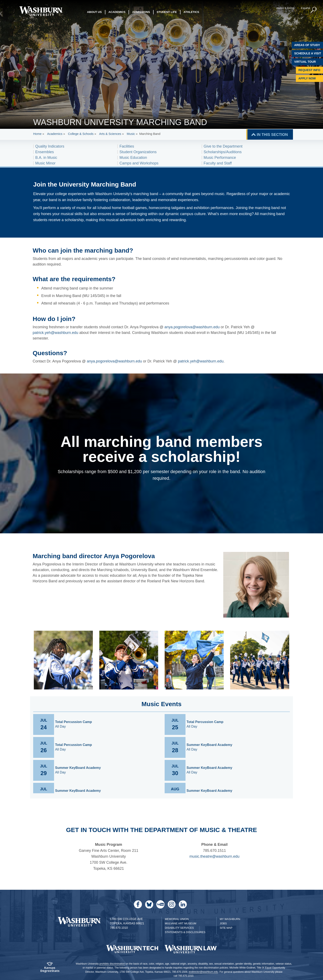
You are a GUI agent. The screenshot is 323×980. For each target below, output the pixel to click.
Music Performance (220, 158)
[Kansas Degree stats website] (50, 969)
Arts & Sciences (110, 134)
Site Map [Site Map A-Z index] (226, 928)
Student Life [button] (167, 12)
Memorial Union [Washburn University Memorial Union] (177, 919)
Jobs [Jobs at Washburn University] (223, 923)
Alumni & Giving (285, 8)
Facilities (127, 146)
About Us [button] (94, 12)
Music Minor (45, 163)
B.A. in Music (46, 158)
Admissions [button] (141, 12)
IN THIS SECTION (272, 135)
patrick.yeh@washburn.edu (56, 333)
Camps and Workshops (139, 163)
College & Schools (81, 134)
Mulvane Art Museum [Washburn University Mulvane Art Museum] (181, 923)
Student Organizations (138, 152)
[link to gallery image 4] (260, 660)
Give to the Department (223, 146)
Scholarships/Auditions (223, 152)
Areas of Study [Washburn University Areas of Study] (307, 45)
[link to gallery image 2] (129, 660)
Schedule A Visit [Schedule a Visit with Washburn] (308, 53)
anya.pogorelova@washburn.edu (192, 327)
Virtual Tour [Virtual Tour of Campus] (305, 62)
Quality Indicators (50, 146)
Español (305, 8)
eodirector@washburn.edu (203, 972)
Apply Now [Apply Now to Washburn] (307, 78)
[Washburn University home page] (41, 11)
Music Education (133, 158)
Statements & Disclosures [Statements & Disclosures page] (185, 932)
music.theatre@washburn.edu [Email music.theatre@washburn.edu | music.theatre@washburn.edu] (214, 856)
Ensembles (45, 152)
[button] (314, 10)
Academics (55, 134)
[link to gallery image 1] (63, 660)
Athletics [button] (191, 12)
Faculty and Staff (218, 163)
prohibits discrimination (112, 964)
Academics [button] (117, 12)
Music (131, 134)
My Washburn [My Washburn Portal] (230, 919)
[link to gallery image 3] (194, 660)
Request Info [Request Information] (309, 70)
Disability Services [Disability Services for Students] (179, 928)
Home (37, 134)
